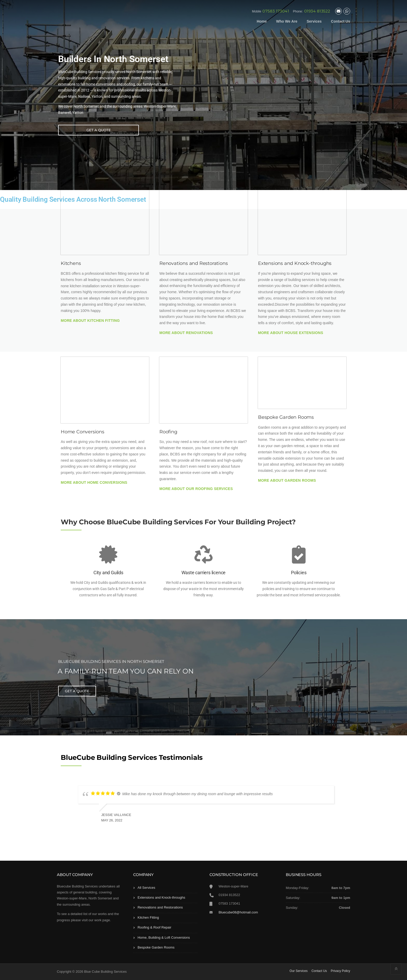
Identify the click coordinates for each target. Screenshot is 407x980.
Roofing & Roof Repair (154, 927)
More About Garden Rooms (287, 480)
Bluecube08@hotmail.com (238, 912)
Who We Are (287, 21)
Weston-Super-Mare (160, 106)
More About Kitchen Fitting (90, 321)
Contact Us (341, 21)
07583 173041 (276, 11)
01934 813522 (317, 11)
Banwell (65, 113)
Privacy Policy (340, 971)
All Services (146, 888)
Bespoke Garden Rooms (156, 947)
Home (262, 21)
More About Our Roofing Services (196, 489)
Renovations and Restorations (160, 907)
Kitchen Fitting (148, 917)
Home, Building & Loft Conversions (164, 937)
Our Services (299, 971)
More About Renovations (186, 333)
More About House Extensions (291, 333)
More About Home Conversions (94, 482)
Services (314, 21)
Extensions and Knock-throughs (161, 897)
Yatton (78, 113)
